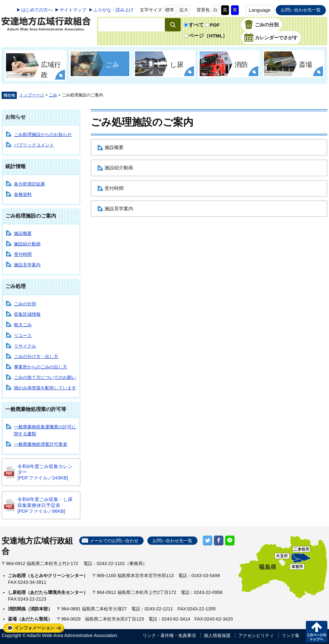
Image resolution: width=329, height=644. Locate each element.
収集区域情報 (27, 314)
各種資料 (23, 194)
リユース (23, 335)
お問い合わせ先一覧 (301, 10)
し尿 (177, 65)
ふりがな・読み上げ (113, 10)
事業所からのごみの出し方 (41, 367)
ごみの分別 (267, 25)
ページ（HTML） (208, 36)
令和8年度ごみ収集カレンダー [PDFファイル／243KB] (45, 472)
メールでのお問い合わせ (114, 541)
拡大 (184, 10)
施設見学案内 (27, 265)
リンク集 (291, 635)
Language (260, 10)
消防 (241, 65)
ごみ (113, 65)
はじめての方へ (37, 10)
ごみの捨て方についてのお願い (45, 377)
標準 (170, 10)
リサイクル (25, 346)
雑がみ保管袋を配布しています (45, 388)
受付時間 (23, 254)
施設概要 (23, 233)
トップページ (32, 95)
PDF (215, 25)
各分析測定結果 (29, 184)
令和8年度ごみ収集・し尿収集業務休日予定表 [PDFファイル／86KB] (45, 505)
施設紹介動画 (27, 244)
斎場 (306, 65)
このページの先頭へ (317, 632)
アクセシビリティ (256, 635)
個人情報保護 (217, 635)
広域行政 (51, 70)
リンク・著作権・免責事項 (169, 635)
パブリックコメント (34, 145)
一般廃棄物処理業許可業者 (41, 444)
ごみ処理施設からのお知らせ (43, 134)
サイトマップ (73, 10)
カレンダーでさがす (276, 38)
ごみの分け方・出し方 (36, 356)
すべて (196, 25)
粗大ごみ (23, 325)
